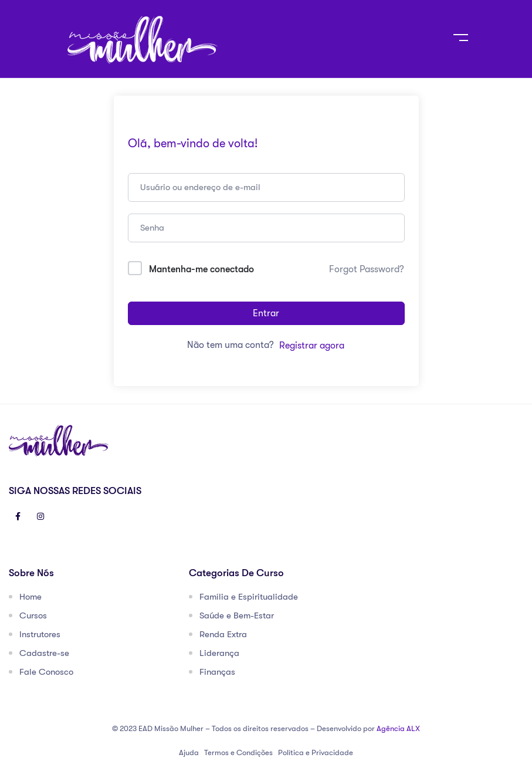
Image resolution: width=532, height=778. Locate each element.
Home (31, 597)
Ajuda (189, 752)
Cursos (33, 615)
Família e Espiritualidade (249, 597)
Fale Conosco (46, 672)
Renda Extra (223, 634)
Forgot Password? (367, 269)
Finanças (217, 672)
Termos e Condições (238, 752)
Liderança (219, 653)
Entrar (266, 313)
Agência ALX (398, 728)
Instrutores (40, 634)
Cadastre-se (44, 653)
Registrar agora (312, 346)
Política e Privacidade (316, 752)
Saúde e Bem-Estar (237, 615)
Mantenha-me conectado (201, 269)
